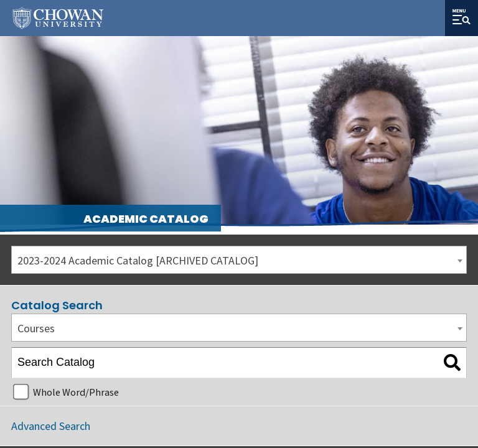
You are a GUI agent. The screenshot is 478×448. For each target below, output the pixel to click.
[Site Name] (58, 18)
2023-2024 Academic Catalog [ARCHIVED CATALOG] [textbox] (138, 260)
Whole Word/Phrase (76, 392)
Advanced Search (51, 426)
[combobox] (239, 260)
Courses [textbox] (36, 328)
